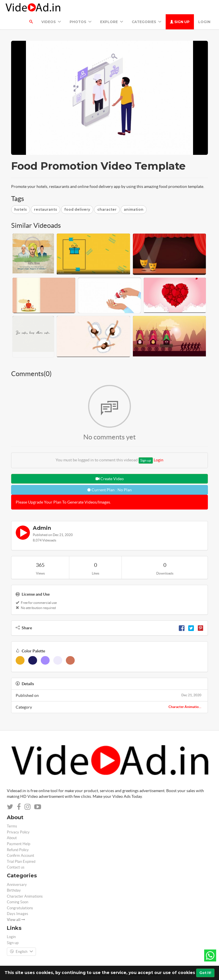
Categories (147, 22)
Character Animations (25, 896)
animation (134, 209)
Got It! (205, 973)
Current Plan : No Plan (109, 490)
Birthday (14, 890)
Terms (12, 826)
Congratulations (20, 908)
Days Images (18, 914)
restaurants (45, 209)
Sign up (180, 22)
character (107, 209)
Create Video (110, 479)
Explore (112, 22)
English (21, 952)
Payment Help (19, 844)
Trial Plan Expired (21, 862)
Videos (51, 22)
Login (204, 22)
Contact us (16, 867)
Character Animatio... (185, 707)
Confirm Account (21, 856)
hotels (21, 209)
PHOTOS (81, 22)
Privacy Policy (18, 832)
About (12, 838)
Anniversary (17, 885)
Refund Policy (18, 850)
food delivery (77, 209)
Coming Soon (18, 902)
